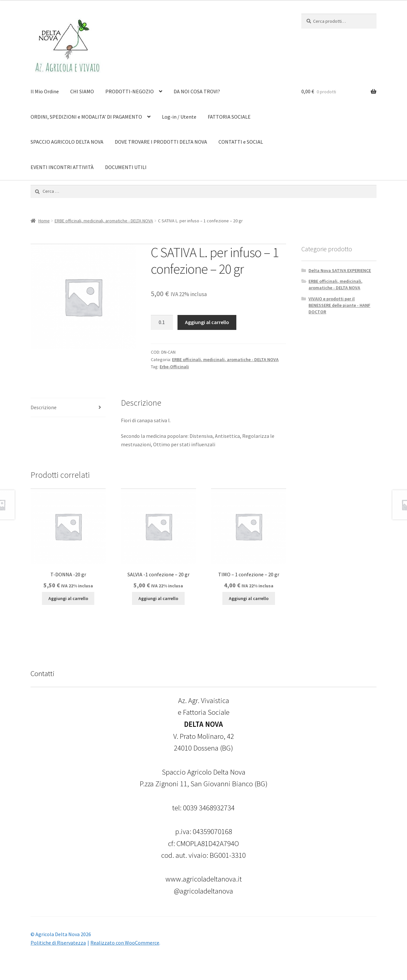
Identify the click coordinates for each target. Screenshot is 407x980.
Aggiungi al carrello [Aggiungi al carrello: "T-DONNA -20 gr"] (68, 598)
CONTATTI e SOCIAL (241, 142)
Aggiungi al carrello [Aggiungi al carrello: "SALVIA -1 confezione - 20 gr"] (158, 598)
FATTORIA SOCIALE (229, 117)
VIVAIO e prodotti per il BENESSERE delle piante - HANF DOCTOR (339, 305)
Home (44, 221)
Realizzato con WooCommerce (125, 943)
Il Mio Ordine (45, 91)
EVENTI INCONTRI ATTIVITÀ (62, 167)
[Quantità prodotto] (162, 322)
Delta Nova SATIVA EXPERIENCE (340, 270)
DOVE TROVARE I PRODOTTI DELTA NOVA (161, 142)
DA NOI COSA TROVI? (197, 91)
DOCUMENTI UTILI (126, 167)
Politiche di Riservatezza (58, 943)
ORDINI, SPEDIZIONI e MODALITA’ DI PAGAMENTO (86, 117)
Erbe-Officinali (174, 367)
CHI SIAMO (82, 91)
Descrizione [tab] (44, 407)
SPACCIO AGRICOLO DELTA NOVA (67, 142)
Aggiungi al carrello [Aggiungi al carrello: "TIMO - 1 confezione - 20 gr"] (249, 598)
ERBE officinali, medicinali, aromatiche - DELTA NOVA (104, 221)
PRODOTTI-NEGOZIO (130, 91)
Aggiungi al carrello (207, 322)
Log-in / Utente (179, 117)
